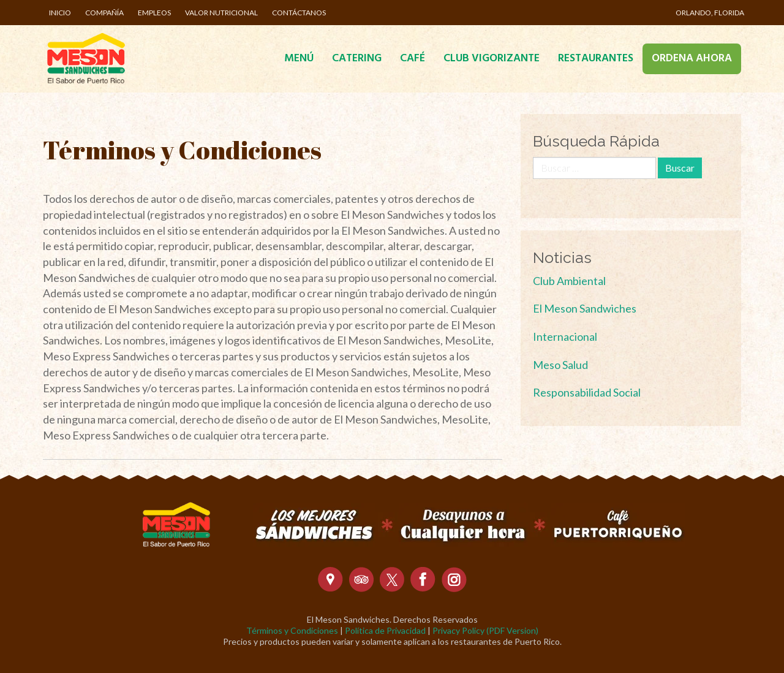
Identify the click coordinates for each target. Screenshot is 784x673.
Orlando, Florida (710, 13)
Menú (299, 59)
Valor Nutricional (221, 13)
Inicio (60, 13)
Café (413, 59)
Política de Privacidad (385, 630)
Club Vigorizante (492, 59)
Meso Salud (560, 365)
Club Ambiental (569, 281)
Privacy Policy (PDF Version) (485, 630)
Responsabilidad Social (587, 392)
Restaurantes (596, 59)
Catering (357, 59)
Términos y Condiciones (292, 630)
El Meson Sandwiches (585, 308)
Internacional (565, 336)
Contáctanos (299, 13)
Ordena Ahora (692, 59)
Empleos (154, 13)
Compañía (104, 13)
